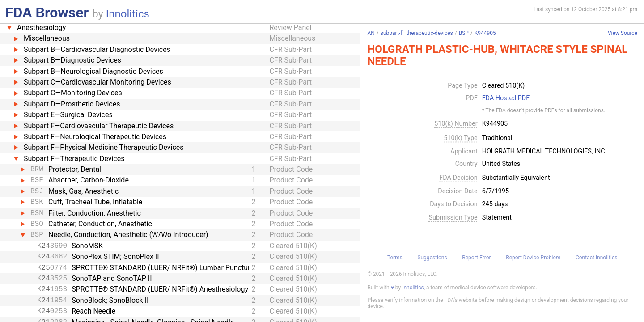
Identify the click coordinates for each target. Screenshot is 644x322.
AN (371, 33)
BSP (464, 33)
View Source (623, 33)
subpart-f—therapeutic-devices (417, 33)
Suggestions (432, 258)
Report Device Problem (533, 258)
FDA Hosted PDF (506, 98)
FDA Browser (47, 13)
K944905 (485, 33)
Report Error (476, 258)
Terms (395, 258)
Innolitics (128, 14)
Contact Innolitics (596, 258)
